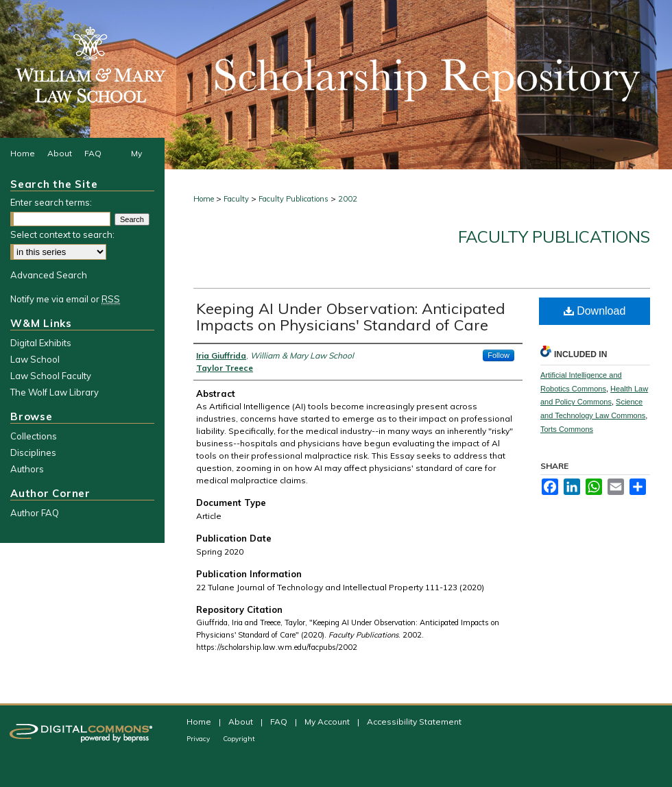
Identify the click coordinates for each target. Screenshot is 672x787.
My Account (328, 722)
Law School (35, 359)
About (242, 722)
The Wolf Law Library (55, 392)
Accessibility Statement (414, 722)
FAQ (280, 722)
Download (595, 311)
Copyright (239, 739)
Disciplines (33, 452)
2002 (348, 199)
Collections (34, 436)
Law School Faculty (51, 376)
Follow (499, 355)
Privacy (199, 739)
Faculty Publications (293, 199)
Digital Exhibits (41, 343)
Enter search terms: (51, 202)
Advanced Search (49, 275)
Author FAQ (35, 513)
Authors (27, 469)
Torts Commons (567, 429)
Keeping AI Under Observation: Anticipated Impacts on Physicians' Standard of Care (351, 317)
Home (204, 199)
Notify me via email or (65, 299)
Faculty (236, 199)
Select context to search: (62, 234)
